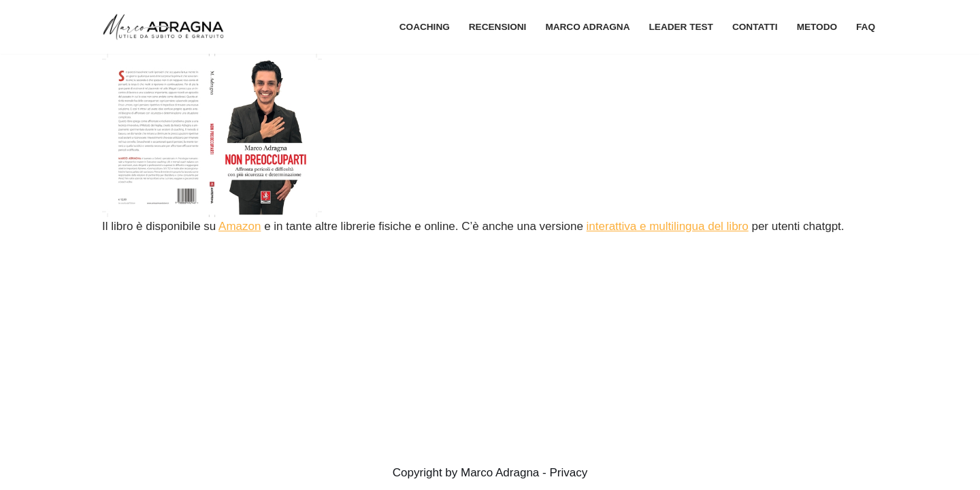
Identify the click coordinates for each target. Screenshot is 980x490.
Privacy (568, 473)
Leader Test (681, 27)
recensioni (498, 27)
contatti (755, 27)
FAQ (866, 27)
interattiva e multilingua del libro (668, 226)
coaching (425, 27)
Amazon (240, 226)
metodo (817, 27)
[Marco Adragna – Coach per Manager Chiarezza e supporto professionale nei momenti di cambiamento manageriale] (167, 27)
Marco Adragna (587, 27)
